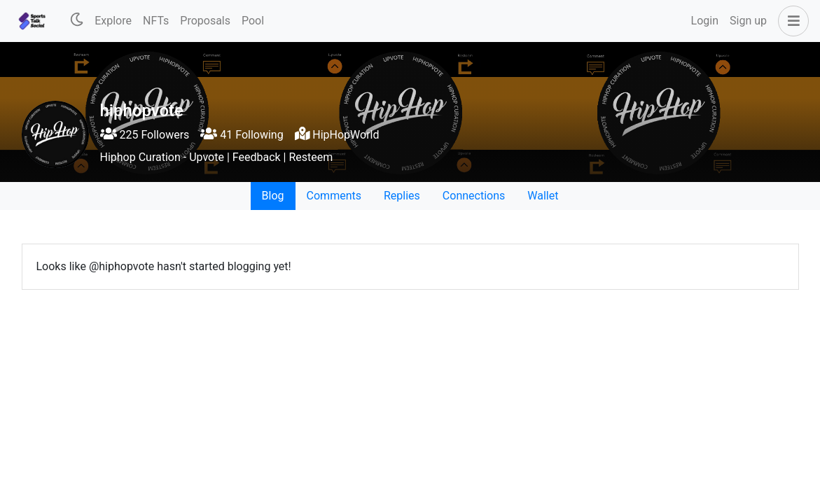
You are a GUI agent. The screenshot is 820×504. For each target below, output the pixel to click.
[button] (791, 21)
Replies (402, 196)
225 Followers (145, 135)
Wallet (543, 196)
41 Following (242, 135)
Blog (273, 196)
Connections (474, 196)
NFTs (156, 21)
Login (705, 21)
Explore (113, 21)
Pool (253, 21)
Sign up (748, 21)
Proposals (205, 21)
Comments (334, 196)
